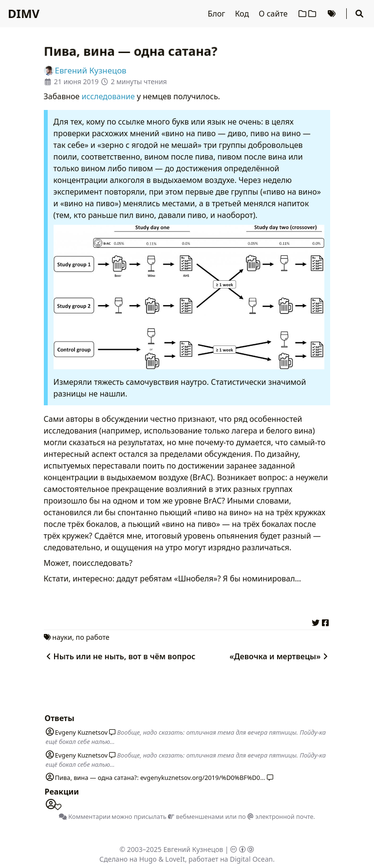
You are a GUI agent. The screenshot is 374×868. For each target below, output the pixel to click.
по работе (93, 637)
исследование (108, 96)
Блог (218, 14)
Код (243, 14)
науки (62, 637)
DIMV (24, 13)
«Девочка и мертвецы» (280, 656)
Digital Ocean (251, 859)
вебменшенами (196, 816)
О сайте (274, 14)
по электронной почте (276, 816)
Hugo (148, 859)
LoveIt (175, 859)
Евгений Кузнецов (194, 849)
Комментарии (85, 816)
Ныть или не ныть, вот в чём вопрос (120, 656)
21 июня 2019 (76, 81)
